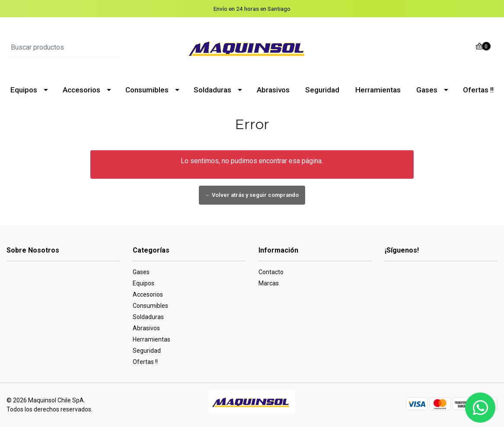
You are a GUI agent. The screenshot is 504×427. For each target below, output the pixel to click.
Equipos (24, 90)
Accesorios (81, 90)
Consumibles (147, 90)
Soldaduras (212, 90)
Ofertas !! (478, 90)
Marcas (269, 283)
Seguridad (322, 90)
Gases (427, 90)
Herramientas (378, 90)
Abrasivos (273, 90)
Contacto (271, 272)
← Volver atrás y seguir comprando (252, 195)
